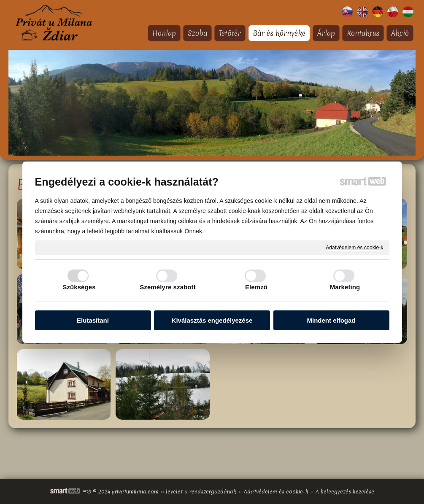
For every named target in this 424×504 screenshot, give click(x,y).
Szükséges (79, 287)
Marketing (345, 287)
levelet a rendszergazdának (201, 492)
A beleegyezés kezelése (345, 492)
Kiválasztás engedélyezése (212, 320)
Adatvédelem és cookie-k (354, 247)
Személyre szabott (168, 287)
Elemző (256, 287)
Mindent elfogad (331, 320)
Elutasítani (93, 320)
